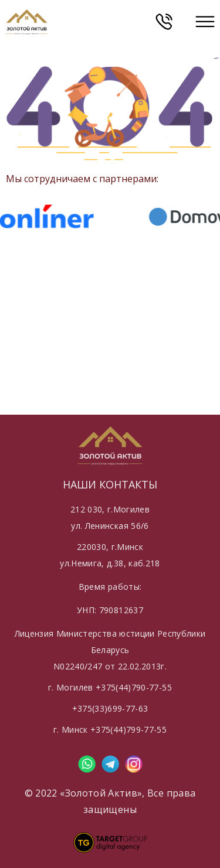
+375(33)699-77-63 (110, 708)
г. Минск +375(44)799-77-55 (110, 729)
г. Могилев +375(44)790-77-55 (110, 687)
